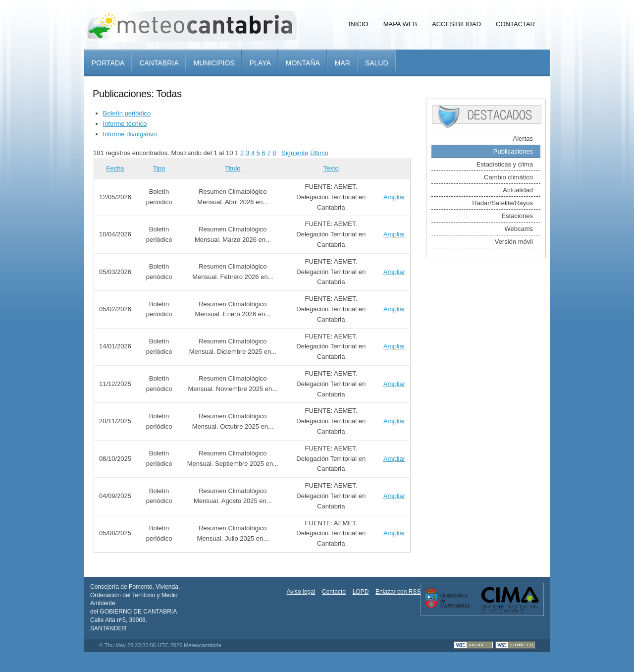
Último (319, 153)
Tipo (159, 168)
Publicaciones (513, 151)
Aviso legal (301, 592)
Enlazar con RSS (398, 592)
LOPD (361, 592)
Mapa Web (400, 24)
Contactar (515, 24)
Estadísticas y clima (505, 164)
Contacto (334, 592)
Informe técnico (125, 124)
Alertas (523, 139)
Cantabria (159, 63)
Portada (108, 63)
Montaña (303, 63)
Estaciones (517, 216)
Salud (377, 63)
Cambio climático (508, 177)
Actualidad (518, 190)
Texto (331, 168)
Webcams (519, 229)
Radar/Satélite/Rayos (502, 203)
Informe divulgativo (130, 134)
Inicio (359, 24)
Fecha (115, 168)
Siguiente (295, 153)
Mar (343, 63)
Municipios (214, 63)
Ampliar (394, 197)
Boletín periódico (127, 113)
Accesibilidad (456, 24)
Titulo (233, 168)
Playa (260, 63)
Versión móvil (514, 242)
